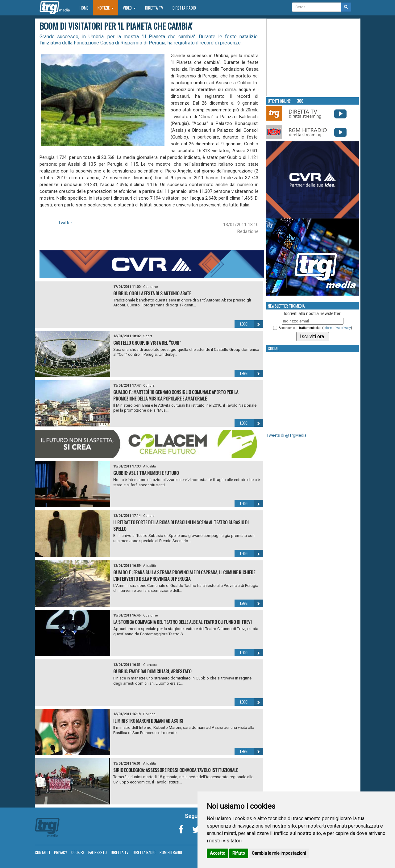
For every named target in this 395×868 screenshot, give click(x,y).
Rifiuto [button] (239, 853)
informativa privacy (337, 328)
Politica (149, 714)
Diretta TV (154, 8)
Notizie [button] (106, 8)
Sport (148, 336)
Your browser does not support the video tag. (313, 57)
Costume (151, 287)
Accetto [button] (218, 853)
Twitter (65, 223)
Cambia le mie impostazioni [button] (279, 853)
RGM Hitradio (171, 852)
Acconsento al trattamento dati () (315, 328)
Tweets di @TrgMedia (286, 435)
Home (86, 8)
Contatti (42, 852)
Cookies (78, 852)
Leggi (252, 324)
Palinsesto (98, 852)
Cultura (149, 386)
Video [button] (129, 8)
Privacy (61, 852)
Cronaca (150, 665)
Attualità (150, 466)
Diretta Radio (184, 8)
